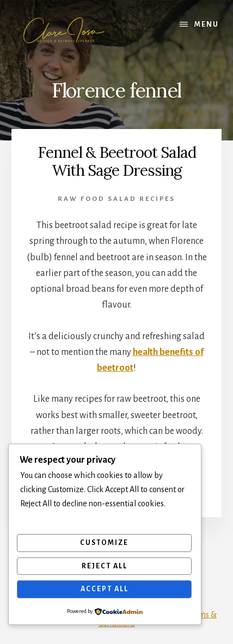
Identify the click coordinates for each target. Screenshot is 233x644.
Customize (104, 543)
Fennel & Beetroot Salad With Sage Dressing (117, 162)
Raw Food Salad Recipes (116, 199)
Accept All (105, 589)
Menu (207, 24)
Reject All (105, 566)
